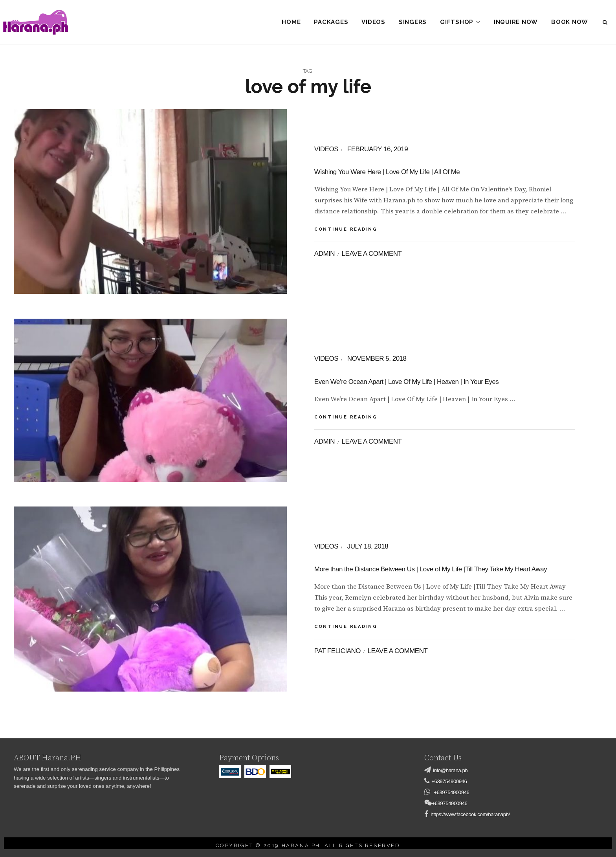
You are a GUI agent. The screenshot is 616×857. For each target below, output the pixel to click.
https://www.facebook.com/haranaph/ (470, 814)
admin (324, 254)
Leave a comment (372, 254)
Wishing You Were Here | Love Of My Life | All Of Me (387, 172)
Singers (413, 22)
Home (291, 22)
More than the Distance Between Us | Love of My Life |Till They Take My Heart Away (431, 569)
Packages (331, 22)
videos (326, 149)
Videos (373, 22)
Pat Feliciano (337, 651)
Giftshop (457, 22)
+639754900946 (449, 781)
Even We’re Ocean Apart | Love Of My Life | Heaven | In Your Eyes (406, 382)
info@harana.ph (450, 770)
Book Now (570, 22)
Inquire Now (516, 22)
